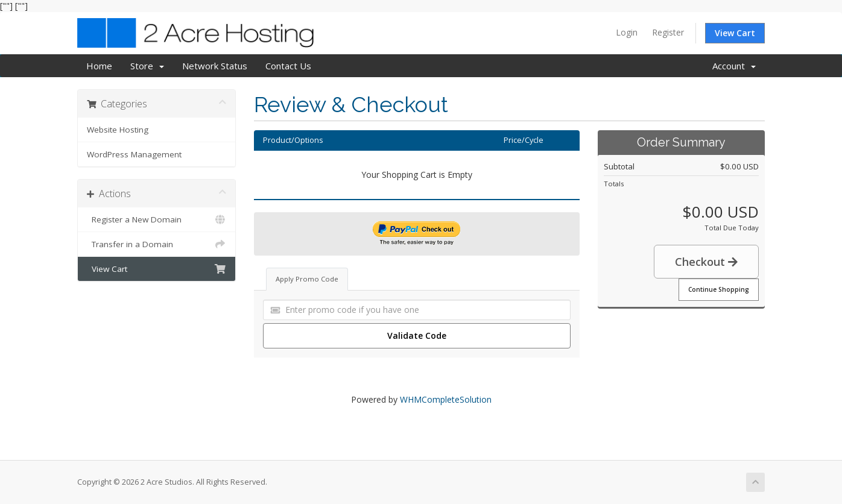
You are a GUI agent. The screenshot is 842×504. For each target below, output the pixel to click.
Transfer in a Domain (157, 244)
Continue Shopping (719, 289)
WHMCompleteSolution (446, 399)
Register (668, 32)
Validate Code (417, 335)
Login (627, 32)
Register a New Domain (157, 219)
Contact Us (288, 66)
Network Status (215, 66)
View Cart (735, 33)
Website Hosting (118, 130)
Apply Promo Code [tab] (307, 279)
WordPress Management (134, 154)
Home (99, 66)
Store (147, 66)
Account (734, 66)
